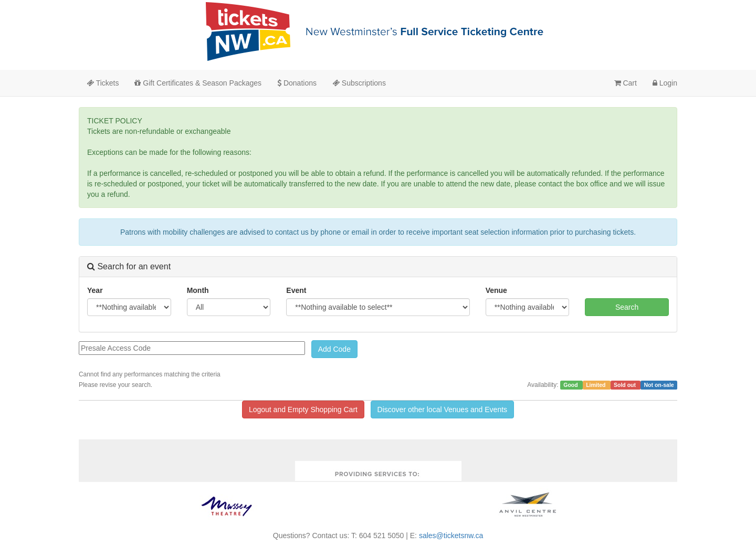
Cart (626, 83)
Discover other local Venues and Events (442, 409)
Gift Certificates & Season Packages (198, 83)
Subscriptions (359, 83)
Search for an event (129, 266)
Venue (496, 290)
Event (296, 290)
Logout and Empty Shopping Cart (303, 409)
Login (665, 83)
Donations (297, 83)
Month (198, 290)
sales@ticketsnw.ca (451, 535)
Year (95, 290)
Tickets (103, 83)
